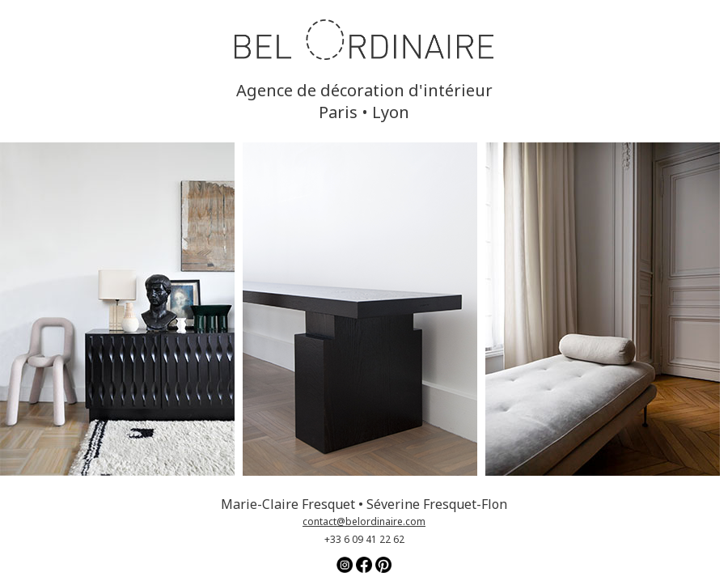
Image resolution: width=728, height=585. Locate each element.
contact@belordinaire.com (364, 521)
